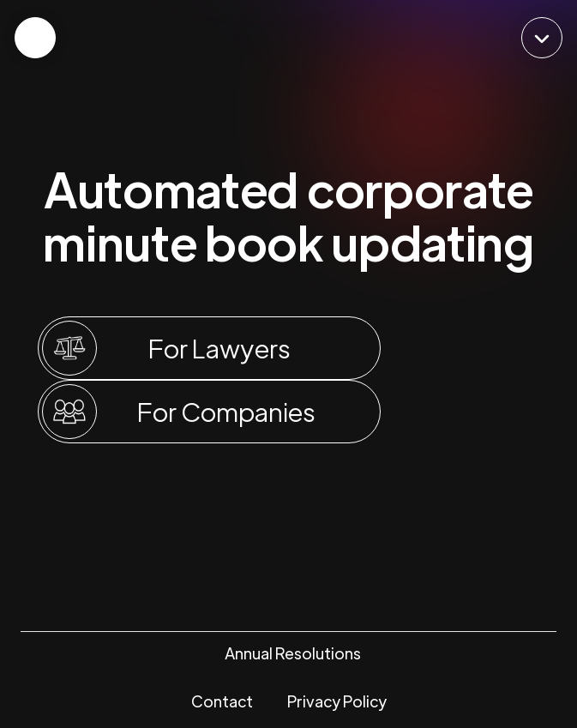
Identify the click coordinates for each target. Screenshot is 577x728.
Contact (222, 701)
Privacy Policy (337, 701)
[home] (289, 37)
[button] (542, 38)
